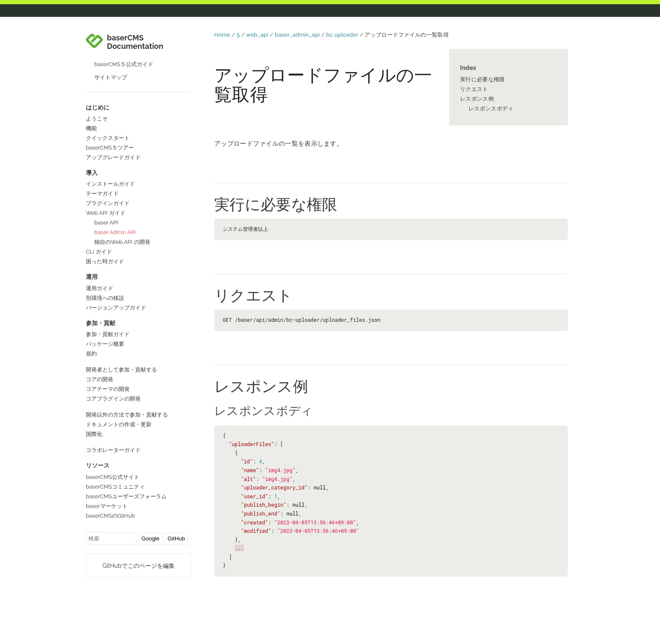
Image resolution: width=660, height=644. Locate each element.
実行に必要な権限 (482, 79)
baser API (106, 223)
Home (222, 35)
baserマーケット (107, 506)
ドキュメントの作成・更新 (119, 424)
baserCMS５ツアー (110, 148)
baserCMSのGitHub (110, 516)
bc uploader (342, 35)
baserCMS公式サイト (113, 477)
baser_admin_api (297, 35)
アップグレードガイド (113, 157)
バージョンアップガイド (116, 308)
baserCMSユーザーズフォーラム (126, 496)
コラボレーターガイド (113, 450)
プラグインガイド (108, 203)
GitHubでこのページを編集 (138, 566)
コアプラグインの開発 (113, 399)
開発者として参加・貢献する (121, 370)
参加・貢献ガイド (108, 334)
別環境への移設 (105, 298)
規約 (91, 354)
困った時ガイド (105, 261)
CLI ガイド (99, 252)
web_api (257, 35)
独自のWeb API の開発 (122, 242)
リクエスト (474, 89)
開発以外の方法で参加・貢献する (127, 415)
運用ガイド (100, 288)
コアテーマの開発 (108, 389)
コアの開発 (100, 379)
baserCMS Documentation (135, 42)
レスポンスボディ (491, 108)
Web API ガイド (106, 213)
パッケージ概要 (105, 344)
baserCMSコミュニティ (115, 487)
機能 (91, 128)
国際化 (94, 434)
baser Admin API (115, 232)
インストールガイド (110, 184)
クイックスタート (108, 138)
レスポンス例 (477, 99)
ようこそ (97, 119)
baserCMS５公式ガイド (124, 64)
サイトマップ (111, 77)
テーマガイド (102, 194)
